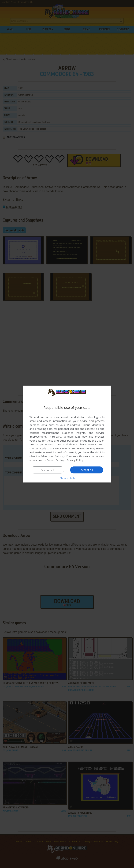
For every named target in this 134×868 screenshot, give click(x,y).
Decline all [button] (47, 470)
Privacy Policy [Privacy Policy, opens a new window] (75, 460)
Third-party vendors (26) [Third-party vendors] (64, 437)
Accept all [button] (87, 470)
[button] (67, 478)
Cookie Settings (56, 460)
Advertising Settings (53, 456)
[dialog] (67, 434)
